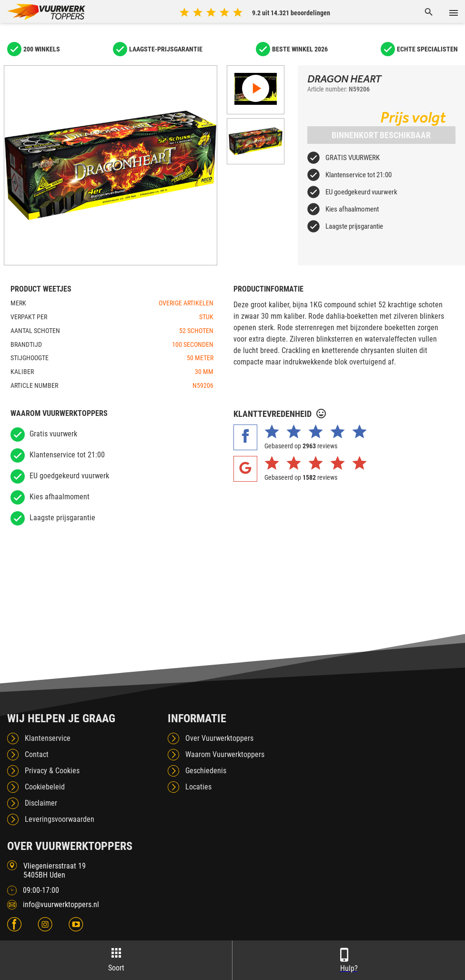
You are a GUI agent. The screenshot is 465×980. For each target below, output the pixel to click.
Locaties (198, 787)
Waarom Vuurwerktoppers (225, 754)
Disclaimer (41, 803)
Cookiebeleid (45, 787)
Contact (37, 754)
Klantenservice (48, 738)
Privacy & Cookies (52, 771)
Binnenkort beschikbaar (381, 135)
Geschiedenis (206, 771)
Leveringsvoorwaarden (60, 819)
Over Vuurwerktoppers (219, 738)
